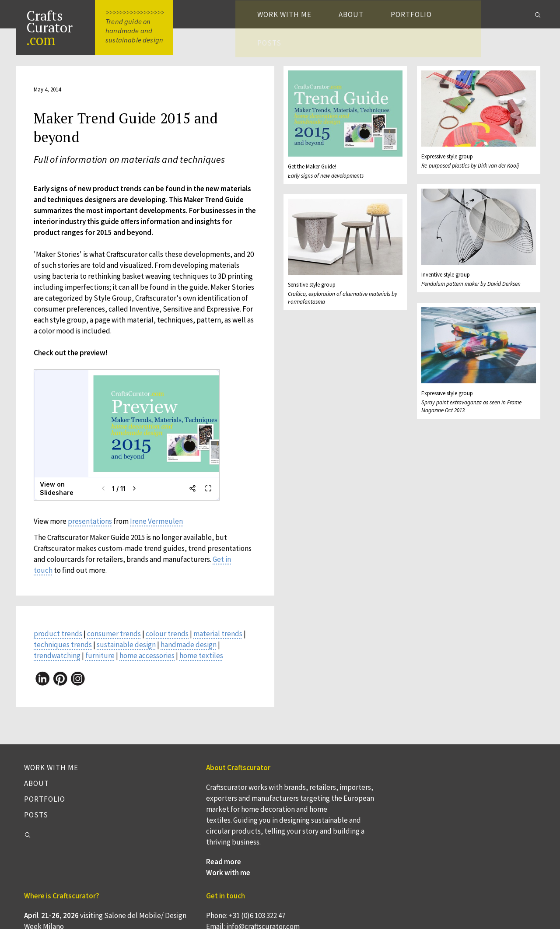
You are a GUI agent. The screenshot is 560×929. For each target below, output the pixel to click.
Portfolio (429, 14)
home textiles (203, 657)
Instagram (434, 851)
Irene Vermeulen (158, 523)
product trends (59, 635)
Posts (489, 14)
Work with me (302, 14)
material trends (219, 635)
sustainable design (128, 646)
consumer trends (115, 635)
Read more (173, 897)
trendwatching (58, 657)
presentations (91, 523)
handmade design (190, 646)
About (369, 14)
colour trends (168, 635)
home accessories (148, 657)
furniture (101, 657)
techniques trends (64, 646)
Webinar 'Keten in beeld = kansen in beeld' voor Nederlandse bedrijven (340, 873)
